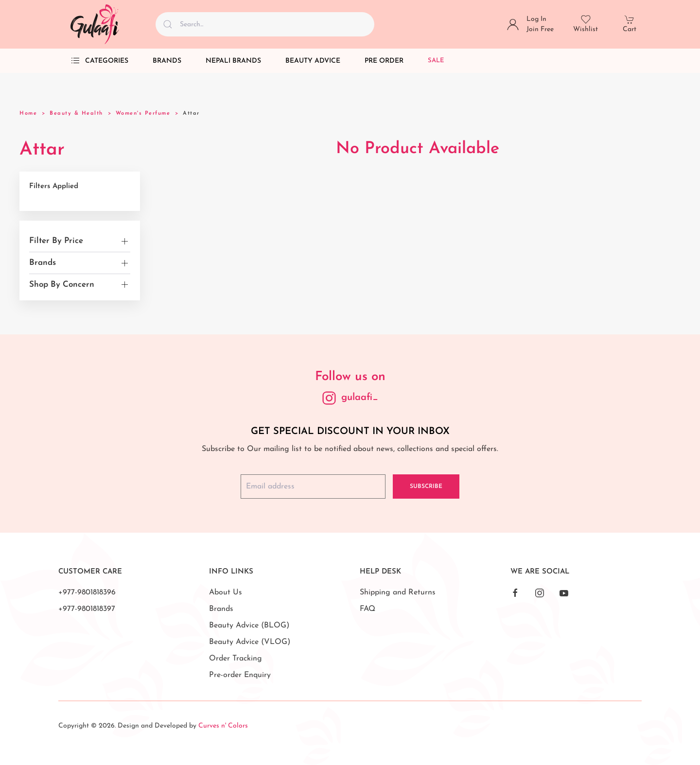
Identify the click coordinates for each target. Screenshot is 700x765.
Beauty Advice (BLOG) (249, 626)
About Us (226, 592)
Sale (436, 61)
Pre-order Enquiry (240, 675)
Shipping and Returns (398, 592)
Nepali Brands (233, 61)
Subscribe (426, 487)
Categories (99, 61)
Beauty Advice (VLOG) (250, 642)
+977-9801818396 (87, 592)
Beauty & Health (76, 113)
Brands (167, 61)
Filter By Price (56, 241)
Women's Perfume (143, 113)
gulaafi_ (360, 398)
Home (28, 113)
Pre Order (384, 61)
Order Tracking (236, 659)
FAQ (367, 609)
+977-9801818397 (87, 609)
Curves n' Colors (223, 726)
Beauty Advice (313, 61)
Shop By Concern (62, 285)
